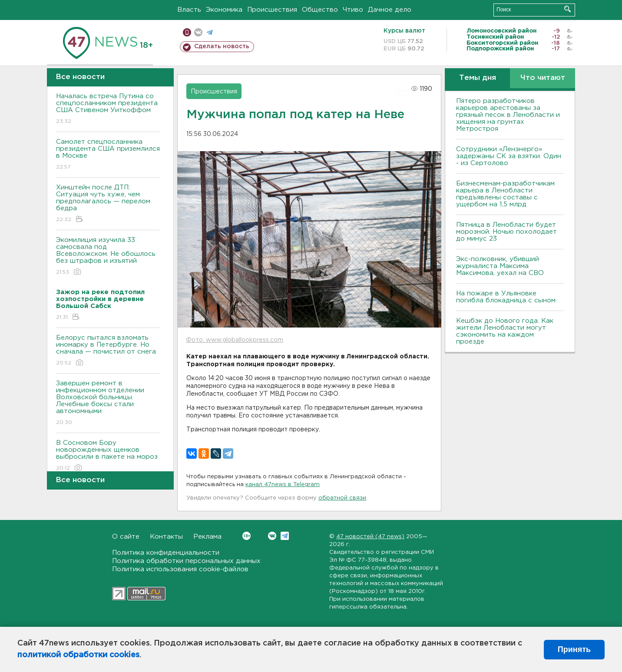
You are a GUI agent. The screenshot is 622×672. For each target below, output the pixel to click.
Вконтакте (246, 536)
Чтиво (353, 10)
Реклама (207, 537)
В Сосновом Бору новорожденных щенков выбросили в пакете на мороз (108, 456)
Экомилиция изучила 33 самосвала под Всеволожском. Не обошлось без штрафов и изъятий (108, 257)
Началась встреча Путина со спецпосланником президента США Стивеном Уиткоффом (108, 109)
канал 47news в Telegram (283, 485)
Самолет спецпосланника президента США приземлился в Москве (108, 155)
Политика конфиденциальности (166, 553)
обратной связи (342, 498)
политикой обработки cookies (78, 655)
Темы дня (478, 78)
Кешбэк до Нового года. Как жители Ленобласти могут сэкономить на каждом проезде (505, 331)
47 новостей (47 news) (370, 537)
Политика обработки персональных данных (186, 561)
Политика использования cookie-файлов (180, 569)
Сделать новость (222, 46)
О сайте (126, 537)
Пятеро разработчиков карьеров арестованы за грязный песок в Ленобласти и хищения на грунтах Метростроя (508, 115)
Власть (189, 10)
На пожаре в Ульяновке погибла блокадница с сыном (506, 297)
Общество (320, 10)
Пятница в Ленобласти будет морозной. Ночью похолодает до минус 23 (506, 232)
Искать (567, 9)
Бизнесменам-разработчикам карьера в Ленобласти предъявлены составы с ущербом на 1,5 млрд (505, 194)
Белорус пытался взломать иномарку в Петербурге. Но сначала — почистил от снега (108, 351)
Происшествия (272, 10)
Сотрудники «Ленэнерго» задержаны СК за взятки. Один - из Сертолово (509, 156)
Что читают (543, 78)
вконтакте (198, 32)
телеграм (210, 32)
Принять (574, 649)
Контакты (166, 537)
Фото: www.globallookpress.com (235, 340)
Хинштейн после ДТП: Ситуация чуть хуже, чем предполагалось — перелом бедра (108, 204)
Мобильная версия (187, 32)
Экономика (224, 10)
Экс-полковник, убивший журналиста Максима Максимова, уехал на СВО (500, 266)
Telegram (285, 536)
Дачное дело (390, 10)
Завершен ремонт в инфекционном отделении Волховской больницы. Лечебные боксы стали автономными (108, 403)
